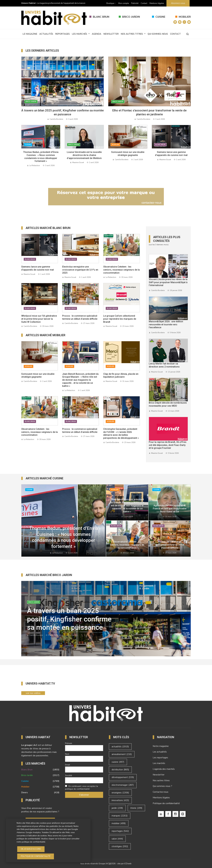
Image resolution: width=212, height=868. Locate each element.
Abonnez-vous (178, 3)
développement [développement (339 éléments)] (123, 777)
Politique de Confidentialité (36, 856)
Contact (144, 3)
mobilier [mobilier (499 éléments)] (119, 823)
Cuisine (160, 17)
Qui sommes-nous (158, 34)
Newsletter (111, 34)
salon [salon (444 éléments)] (117, 839)
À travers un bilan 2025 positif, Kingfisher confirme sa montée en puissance (69, 619)
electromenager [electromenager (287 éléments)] (123, 785)
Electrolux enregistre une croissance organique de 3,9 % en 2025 (80, 270)
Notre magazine (161, 746)
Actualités (46, 34)
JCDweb (128, 864)
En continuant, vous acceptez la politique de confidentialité (82, 788)
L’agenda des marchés (164, 769)
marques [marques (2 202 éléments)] (120, 816)
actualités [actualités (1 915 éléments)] (120, 747)
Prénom (69, 743)
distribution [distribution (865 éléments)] (120, 770)
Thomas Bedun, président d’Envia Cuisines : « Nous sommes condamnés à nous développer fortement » (41, 157)
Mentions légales (157, 3)
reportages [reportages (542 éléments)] (120, 831)
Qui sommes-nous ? (162, 786)
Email (68, 765)
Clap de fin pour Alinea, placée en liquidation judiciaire (121, 375)
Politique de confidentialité (166, 803)
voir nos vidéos (33, 693)
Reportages (62, 34)
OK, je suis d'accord (31, 849)
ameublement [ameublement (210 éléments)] (122, 754)
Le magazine (30, 34)
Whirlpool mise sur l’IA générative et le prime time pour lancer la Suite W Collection (39, 319)
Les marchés (81, 34)
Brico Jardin (131, 17)
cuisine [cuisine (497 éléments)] (118, 762)
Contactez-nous (161, 792)
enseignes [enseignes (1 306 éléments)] (120, 793)
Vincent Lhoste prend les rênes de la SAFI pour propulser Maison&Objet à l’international (168, 282)
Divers (40, 793)
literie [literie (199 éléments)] (136, 808)
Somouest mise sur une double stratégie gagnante (128, 154)
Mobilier (185, 17)
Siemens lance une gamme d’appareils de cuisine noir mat (171, 154)
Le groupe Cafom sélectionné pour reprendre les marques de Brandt (120, 319)
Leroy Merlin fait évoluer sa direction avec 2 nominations (164, 365)
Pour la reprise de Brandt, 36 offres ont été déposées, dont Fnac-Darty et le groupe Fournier (168, 445)
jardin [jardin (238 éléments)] (117, 808)
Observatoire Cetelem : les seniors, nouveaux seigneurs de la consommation (121, 270)
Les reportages (160, 758)
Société (69, 775)
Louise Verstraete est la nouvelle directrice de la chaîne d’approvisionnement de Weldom (84, 155)
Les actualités (160, 752)
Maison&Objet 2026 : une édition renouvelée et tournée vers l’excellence (166, 325)
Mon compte (124, 3)
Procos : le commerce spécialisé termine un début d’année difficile (80, 317)
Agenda (97, 34)
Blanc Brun (101, 17)
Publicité (135, 3)
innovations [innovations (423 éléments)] (120, 800)
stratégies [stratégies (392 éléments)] (120, 846)
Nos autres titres (133, 34)
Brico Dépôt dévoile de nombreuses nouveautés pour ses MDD (168, 404)
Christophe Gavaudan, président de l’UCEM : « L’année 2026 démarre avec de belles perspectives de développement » (121, 433)
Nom (67, 754)
